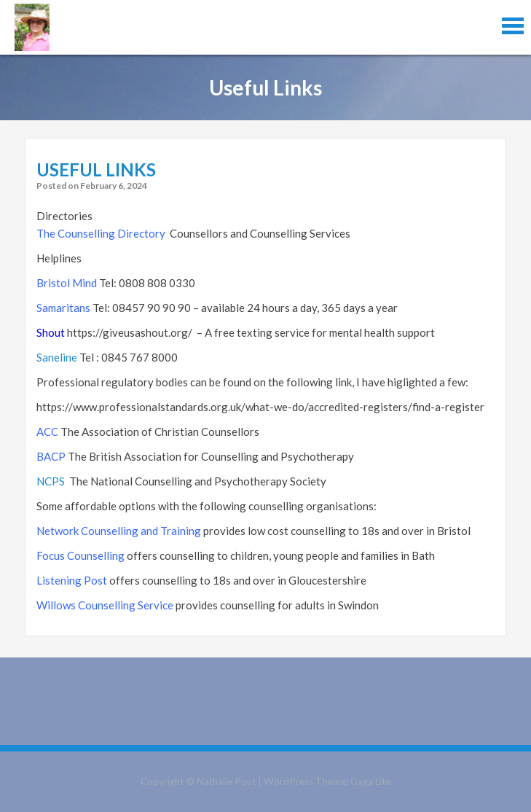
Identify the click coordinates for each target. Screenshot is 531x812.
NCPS (51, 481)
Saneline (57, 357)
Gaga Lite (370, 781)
